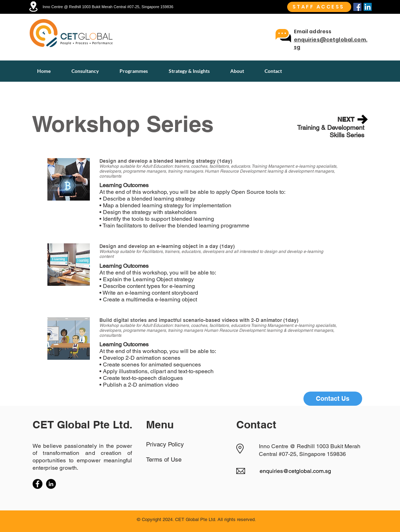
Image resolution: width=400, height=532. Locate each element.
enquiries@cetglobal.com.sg (295, 471)
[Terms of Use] (171, 459)
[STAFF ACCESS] (319, 7)
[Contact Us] (333, 399)
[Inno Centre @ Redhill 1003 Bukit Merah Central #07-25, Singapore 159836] (114, 7)
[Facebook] (357, 7)
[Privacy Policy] (171, 444)
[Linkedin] (368, 7)
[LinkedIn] (51, 484)
